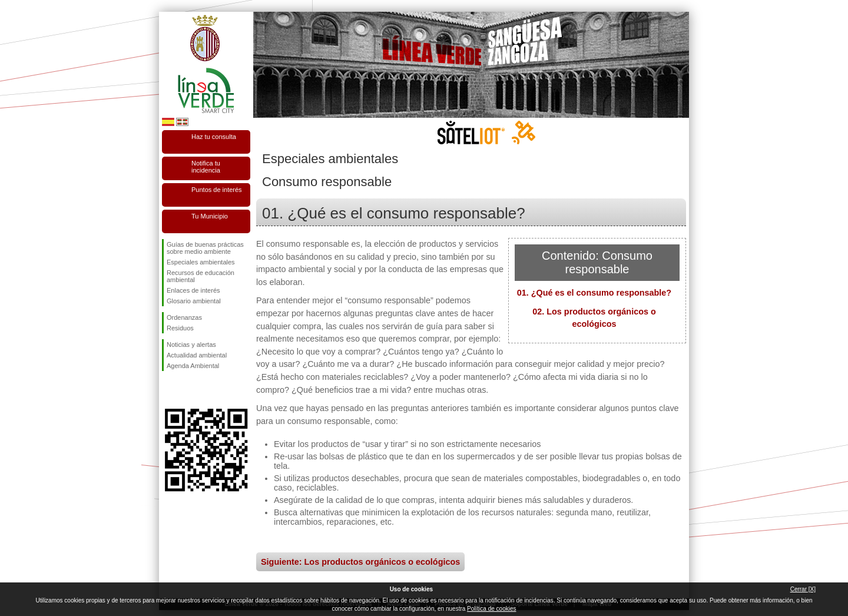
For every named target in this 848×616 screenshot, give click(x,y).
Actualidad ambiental (197, 355)
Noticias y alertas (191, 345)
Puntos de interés (217, 190)
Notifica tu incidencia (206, 167)
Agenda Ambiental (193, 366)
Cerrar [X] (803, 589)
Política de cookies (491, 609)
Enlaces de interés (193, 290)
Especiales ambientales (201, 262)
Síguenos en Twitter (188, 390)
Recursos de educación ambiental (201, 276)
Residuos (180, 328)
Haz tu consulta (214, 137)
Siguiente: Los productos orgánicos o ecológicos (360, 562)
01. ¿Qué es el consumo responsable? (594, 293)
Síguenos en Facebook (169, 390)
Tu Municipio (210, 216)
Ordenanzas (184, 317)
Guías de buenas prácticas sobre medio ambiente (205, 248)
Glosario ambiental (194, 301)
